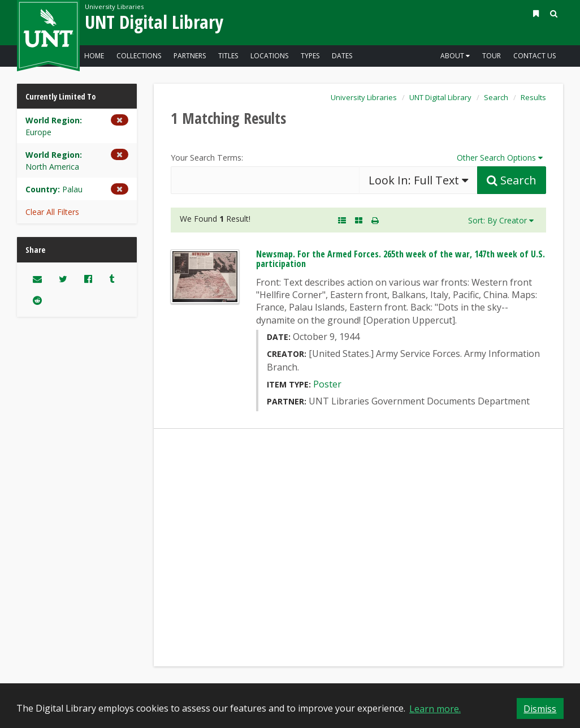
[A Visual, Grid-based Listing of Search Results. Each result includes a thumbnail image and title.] (359, 220)
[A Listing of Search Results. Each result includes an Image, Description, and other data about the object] (342, 220)
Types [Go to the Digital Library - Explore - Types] (310, 56)
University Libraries (114, 7)
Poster (327, 384)
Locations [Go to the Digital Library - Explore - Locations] (269, 56)
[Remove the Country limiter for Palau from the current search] (77, 189)
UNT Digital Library (154, 22)
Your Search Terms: (207, 158)
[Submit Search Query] (512, 180)
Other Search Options (501, 157)
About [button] (455, 56)
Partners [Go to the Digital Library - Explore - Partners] (190, 56)
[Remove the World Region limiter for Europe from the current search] (77, 126)
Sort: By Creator (501, 220)
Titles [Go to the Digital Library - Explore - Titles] (228, 56)
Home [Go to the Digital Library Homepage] (94, 56)
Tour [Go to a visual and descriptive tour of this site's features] (492, 56)
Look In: (418, 180)
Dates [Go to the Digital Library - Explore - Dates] (342, 56)
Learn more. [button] (435, 709)
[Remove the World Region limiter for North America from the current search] (77, 161)
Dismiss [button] (540, 709)
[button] (536, 13)
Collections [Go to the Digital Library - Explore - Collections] (139, 56)
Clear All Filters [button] (52, 212)
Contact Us (534, 56)
